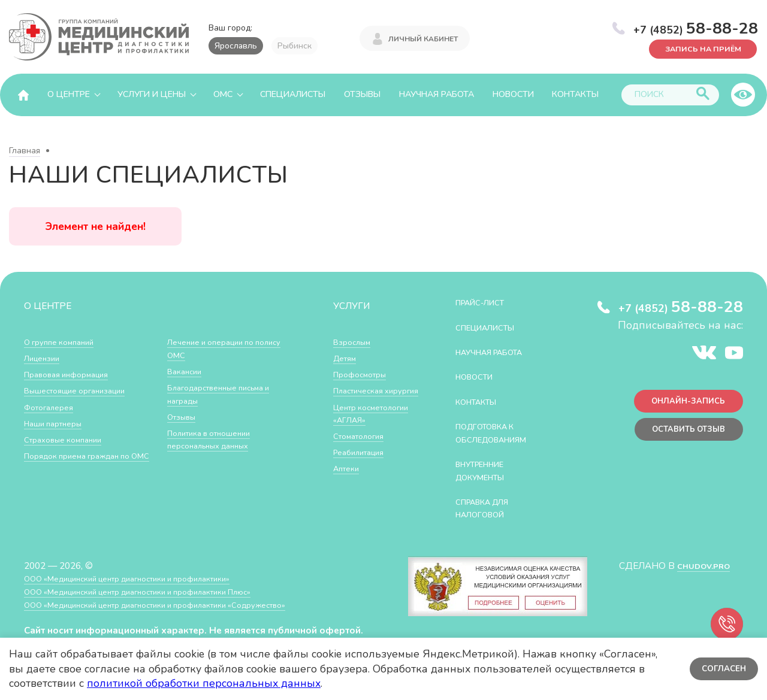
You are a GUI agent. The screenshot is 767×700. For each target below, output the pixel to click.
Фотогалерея (52, 407)
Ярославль (236, 46)
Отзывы (362, 94)
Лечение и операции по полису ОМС (217, 348)
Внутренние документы (487, 470)
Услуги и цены (152, 94)
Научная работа (437, 94)
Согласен (722, 669)
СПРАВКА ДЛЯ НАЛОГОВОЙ (489, 508)
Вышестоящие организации (83, 390)
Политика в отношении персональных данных (215, 439)
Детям (347, 358)
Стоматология (363, 461)
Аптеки (348, 494)
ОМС (223, 94)
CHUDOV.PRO (699, 566)
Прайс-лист (486, 302)
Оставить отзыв (682, 436)
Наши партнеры (58, 423)
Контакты (575, 94)
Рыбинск (295, 46)
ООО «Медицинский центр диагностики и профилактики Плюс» (158, 591)
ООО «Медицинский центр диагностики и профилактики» (145, 578)
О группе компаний (64, 342)
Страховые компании (69, 439)
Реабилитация (363, 478)
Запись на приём (695, 48)
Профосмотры (364, 374)
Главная (25, 151)
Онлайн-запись (683, 404)
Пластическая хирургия (363, 397)
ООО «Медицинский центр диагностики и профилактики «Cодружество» (178, 604)
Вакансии (187, 371)
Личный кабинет (423, 37)
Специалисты (293, 94)
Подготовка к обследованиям (499, 433)
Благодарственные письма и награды (227, 394)
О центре (69, 94)
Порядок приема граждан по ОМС (86, 462)
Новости (513, 94)
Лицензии (45, 358)
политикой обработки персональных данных (204, 683)
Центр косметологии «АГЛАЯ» (362, 432)
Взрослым (355, 342)
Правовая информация (73, 374)
